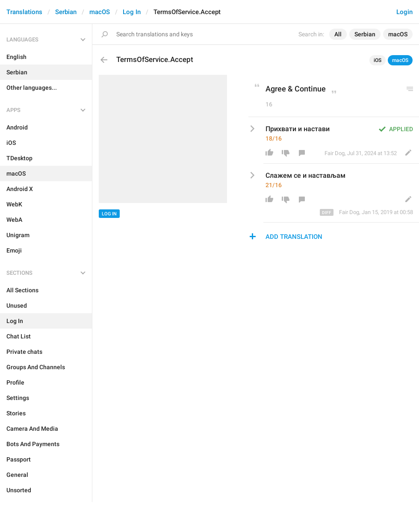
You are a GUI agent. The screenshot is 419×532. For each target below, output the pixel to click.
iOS (378, 60)
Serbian (66, 12)
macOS (100, 12)
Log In (132, 12)
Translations (24, 12)
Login (404, 12)
